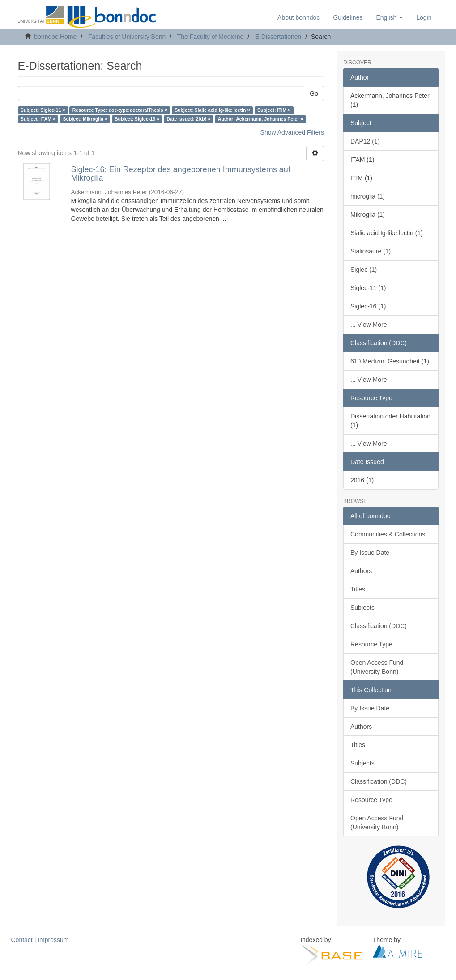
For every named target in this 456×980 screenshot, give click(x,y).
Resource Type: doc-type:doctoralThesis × (120, 110)
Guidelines (348, 17)
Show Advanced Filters (292, 132)
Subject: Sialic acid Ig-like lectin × (212, 110)
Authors (361, 571)
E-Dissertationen (278, 37)
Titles (358, 589)
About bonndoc (298, 17)
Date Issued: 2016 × (189, 119)
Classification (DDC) (379, 626)
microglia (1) (368, 196)
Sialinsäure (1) (371, 251)
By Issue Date (370, 553)
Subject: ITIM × (274, 110)
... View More (369, 325)
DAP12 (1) (365, 141)
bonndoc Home (55, 37)
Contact (22, 940)
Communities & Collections (388, 534)
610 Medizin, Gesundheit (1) (390, 361)
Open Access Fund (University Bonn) (377, 667)
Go (314, 93)
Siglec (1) (364, 270)
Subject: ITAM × (38, 119)
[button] (389, 17)
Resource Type (371, 644)
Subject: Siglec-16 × (137, 119)
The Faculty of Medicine (211, 37)
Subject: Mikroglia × (85, 119)
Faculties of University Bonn (127, 37)
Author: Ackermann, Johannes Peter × (261, 119)
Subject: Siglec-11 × (43, 110)
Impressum (53, 940)
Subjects (362, 608)
